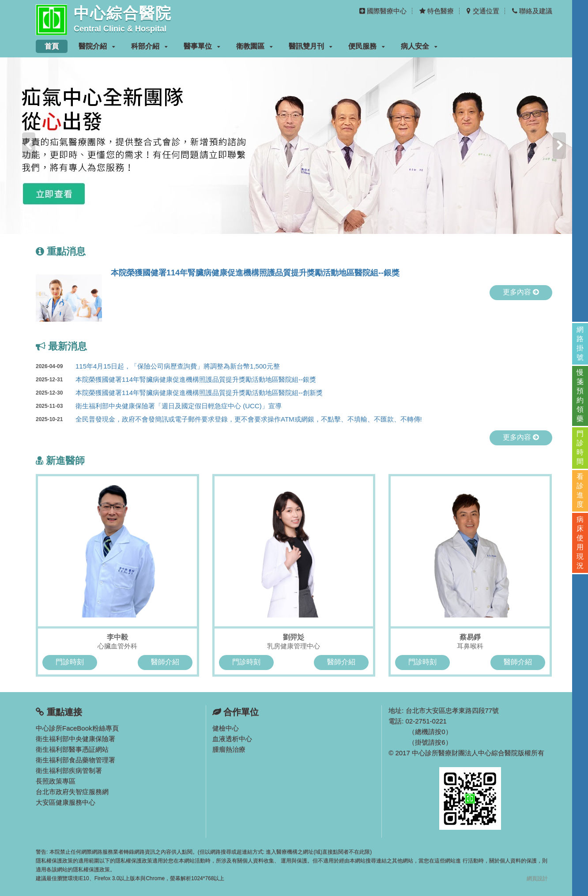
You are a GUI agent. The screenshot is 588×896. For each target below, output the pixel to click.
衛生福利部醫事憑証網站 (72, 749)
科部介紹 (149, 46)
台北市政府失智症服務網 (72, 792)
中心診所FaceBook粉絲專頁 (77, 728)
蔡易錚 (470, 637)
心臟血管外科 (117, 646)
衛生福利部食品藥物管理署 (75, 760)
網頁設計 (537, 878)
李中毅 (117, 637)
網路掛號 (580, 343)
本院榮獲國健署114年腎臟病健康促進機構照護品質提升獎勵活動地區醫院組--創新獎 (179, 393)
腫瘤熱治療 (229, 749)
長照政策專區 (56, 781)
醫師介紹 (165, 662)
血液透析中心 (232, 739)
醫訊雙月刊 (311, 46)
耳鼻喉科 (470, 646)
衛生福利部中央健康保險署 (75, 739)
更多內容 (521, 292)
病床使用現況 (580, 542)
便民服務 (367, 46)
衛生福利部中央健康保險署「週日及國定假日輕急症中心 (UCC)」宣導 (159, 406)
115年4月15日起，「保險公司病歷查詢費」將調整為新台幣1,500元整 (158, 366)
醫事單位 (202, 46)
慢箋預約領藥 (580, 395)
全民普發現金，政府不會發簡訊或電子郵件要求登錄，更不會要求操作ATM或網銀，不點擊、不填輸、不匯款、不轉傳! (229, 419)
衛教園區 (254, 46)
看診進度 (580, 490)
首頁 (52, 46)
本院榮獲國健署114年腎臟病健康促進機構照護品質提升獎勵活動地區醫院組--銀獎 (255, 273)
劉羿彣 (294, 637)
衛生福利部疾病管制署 (69, 770)
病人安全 (419, 46)
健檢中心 (226, 728)
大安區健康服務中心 (66, 802)
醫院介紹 (97, 46)
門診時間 (580, 448)
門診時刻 (70, 662)
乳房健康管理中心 (294, 646)
